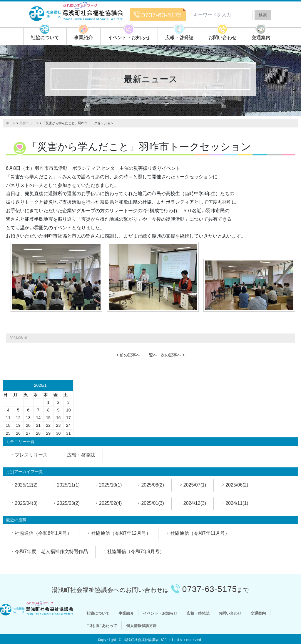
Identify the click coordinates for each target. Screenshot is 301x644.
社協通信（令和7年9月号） (136, 551)
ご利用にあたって (102, 626)
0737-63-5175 (162, 15)
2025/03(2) (68, 503)
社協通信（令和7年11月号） (200, 533)
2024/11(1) (237, 503)
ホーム (11, 123)
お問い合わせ (223, 38)
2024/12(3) (195, 503)
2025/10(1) (110, 485)
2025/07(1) (195, 485)
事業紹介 (83, 38)
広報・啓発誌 (179, 38)
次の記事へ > (173, 355)
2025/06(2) (237, 485)
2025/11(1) (68, 485)
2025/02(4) (110, 503)
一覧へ (151, 355)
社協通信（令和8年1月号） (43, 533)
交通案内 (261, 38)
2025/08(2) (152, 485)
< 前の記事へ (128, 355)
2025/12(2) (26, 485)
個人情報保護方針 (141, 626)
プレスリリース (31, 455)
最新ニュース (29, 123)
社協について (45, 38)
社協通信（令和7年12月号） (121, 533)
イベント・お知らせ (129, 38)
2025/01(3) (152, 503)
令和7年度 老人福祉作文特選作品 (51, 551)
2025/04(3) (26, 503)
